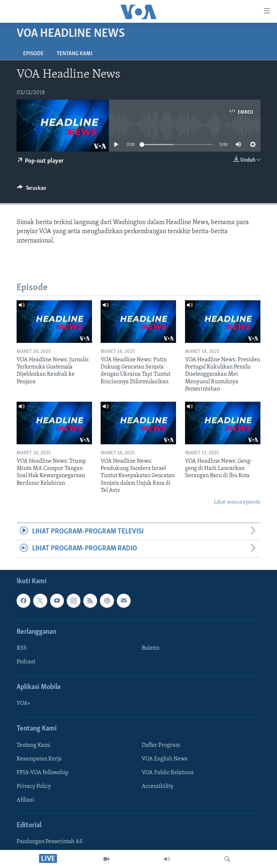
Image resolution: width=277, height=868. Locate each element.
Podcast (26, 662)
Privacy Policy (34, 786)
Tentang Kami (74, 54)
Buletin (151, 648)
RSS (22, 648)
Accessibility (158, 786)
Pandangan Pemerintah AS (50, 842)
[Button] (32, 190)
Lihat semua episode (237, 502)
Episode (33, 54)
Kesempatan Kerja (39, 759)
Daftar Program (161, 745)
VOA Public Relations (168, 773)
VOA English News (165, 759)
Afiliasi (25, 800)
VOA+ (24, 703)
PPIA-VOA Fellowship (43, 773)
